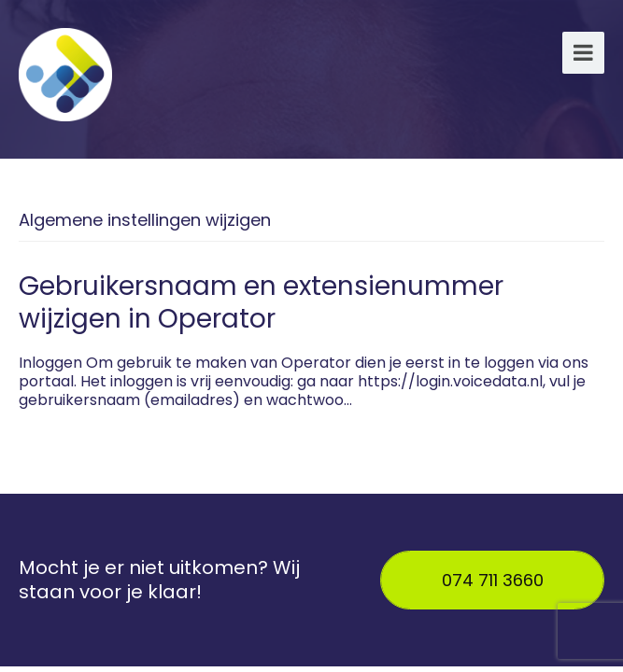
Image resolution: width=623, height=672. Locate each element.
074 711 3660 (493, 580)
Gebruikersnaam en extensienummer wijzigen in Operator (261, 302)
